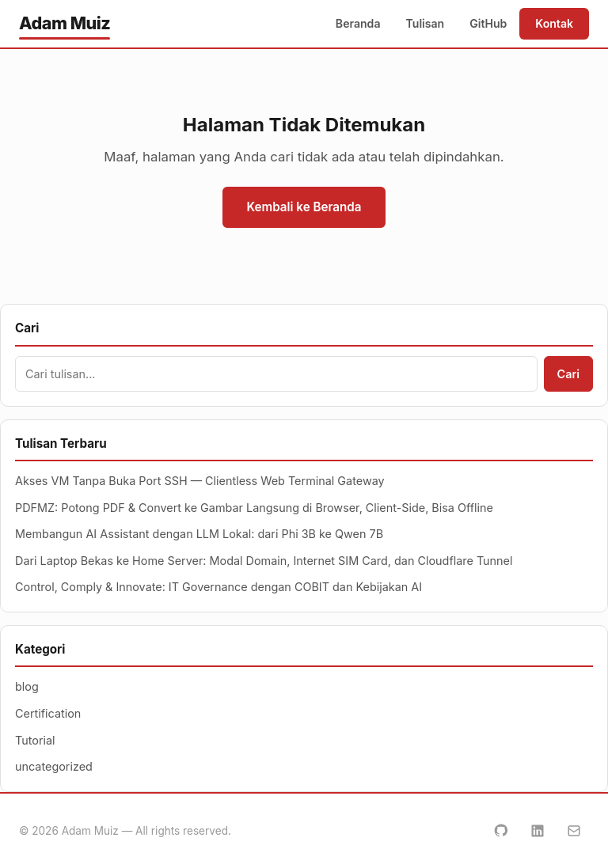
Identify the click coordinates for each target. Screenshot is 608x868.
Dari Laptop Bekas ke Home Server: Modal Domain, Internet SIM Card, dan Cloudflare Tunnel (264, 561)
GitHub (488, 23)
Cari (568, 374)
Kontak (554, 23)
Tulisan (426, 23)
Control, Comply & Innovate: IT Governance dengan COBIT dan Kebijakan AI (218, 587)
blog (27, 686)
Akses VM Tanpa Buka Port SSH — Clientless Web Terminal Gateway (200, 481)
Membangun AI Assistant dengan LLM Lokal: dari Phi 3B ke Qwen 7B (199, 534)
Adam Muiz (65, 23)
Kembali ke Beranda (304, 207)
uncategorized (54, 766)
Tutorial (35, 740)
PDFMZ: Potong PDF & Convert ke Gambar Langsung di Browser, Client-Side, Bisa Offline (254, 508)
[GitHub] (501, 831)
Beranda (358, 23)
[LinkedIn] (538, 831)
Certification (48, 713)
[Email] (574, 831)
